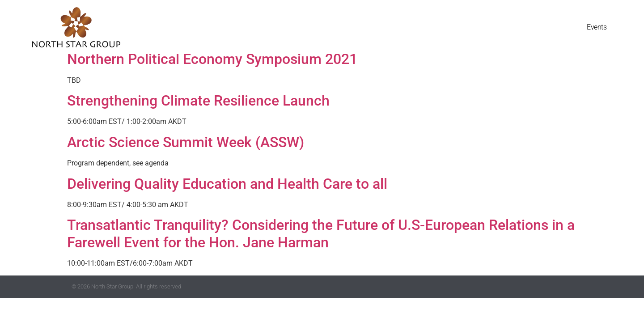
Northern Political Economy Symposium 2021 (212, 59)
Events (597, 27)
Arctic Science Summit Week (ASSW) (186, 142)
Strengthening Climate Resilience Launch (198, 101)
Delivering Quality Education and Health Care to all (227, 184)
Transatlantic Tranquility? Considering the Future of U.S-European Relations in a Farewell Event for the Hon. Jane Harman (321, 233)
